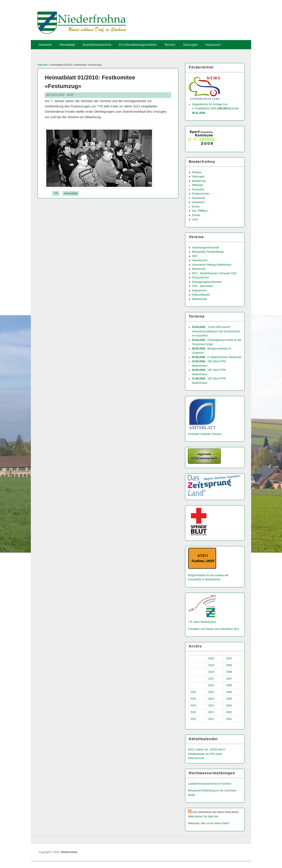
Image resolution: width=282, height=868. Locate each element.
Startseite (45, 45)
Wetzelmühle (199, 299)
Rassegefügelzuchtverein (207, 282)
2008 (229, 672)
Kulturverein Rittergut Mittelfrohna (212, 265)
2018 (211, 672)
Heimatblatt (67, 45)
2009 (229, 665)
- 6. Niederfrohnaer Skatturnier (217, 357)
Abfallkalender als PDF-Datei (205, 754)
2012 (211, 712)
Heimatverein (200, 260)
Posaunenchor (200, 278)
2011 (211, 719)
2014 (211, 699)
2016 (211, 685)
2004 (229, 699)
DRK (195, 256)
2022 (193, 712)
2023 (193, 706)
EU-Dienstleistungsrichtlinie (138, 45)
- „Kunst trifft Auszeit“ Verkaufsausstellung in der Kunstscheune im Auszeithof (216, 331)
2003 (229, 706)
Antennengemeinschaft (205, 248)
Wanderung (199, 181)
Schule (196, 215)
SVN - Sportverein (203, 286)
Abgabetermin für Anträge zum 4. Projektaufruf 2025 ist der (215, 109)
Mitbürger (198, 185)
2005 (229, 692)
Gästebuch (198, 202)
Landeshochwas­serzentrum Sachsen (210, 784)
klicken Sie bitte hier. (207, 817)
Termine (170, 45)
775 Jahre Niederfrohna (202, 622)
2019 (211, 665)
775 (56, 193)
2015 (211, 692)
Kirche (196, 207)
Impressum (213, 45)
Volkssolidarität (201, 295)
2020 (211, 658)
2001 (229, 719)
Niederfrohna (69, 852)
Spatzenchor (199, 291)
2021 (193, 719)
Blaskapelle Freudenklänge (208, 252)
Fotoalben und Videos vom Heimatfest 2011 (214, 629)
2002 (229, 712)
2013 (211, 706)
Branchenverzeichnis (97, 45)
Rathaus (197, 172)
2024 (193, 699)
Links (195, 219)
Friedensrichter (201, 194)
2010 (229, 658)
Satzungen (190, 45)
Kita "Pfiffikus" (200, 211)
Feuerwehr (198, 189)
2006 (229, 685)
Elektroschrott (196, 758)
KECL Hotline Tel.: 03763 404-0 (206, 750)
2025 (193, 692)
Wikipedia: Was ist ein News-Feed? (209, 823)
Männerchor (199, 269)
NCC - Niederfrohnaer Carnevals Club (214, 273)
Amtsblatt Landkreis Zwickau (205, 434)
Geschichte (199, 198)
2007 (229, 679)
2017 (211, 679)
